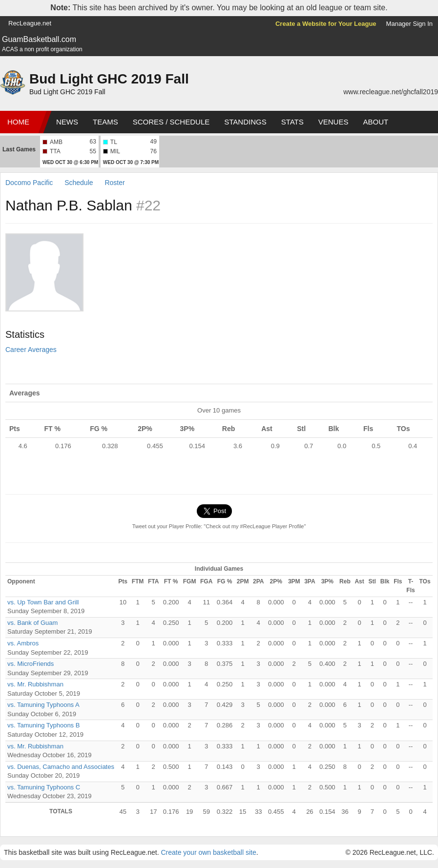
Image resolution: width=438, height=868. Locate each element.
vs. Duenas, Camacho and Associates (61, 767)
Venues (334, 122)
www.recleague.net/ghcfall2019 (391, 92)
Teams (105, 122)
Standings (245, 122)
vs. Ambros (23, 643)
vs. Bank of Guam (32, 623)
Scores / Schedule (171, 122)
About (375, 122)
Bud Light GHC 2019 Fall (109, 79)
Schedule (79, 183)
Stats (292, 122)
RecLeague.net (30, 23)
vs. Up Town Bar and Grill (43, 602)
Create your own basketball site (208, 852)
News (67, 122)
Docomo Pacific (29, 183)
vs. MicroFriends (31, 664)
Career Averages (31, 350)
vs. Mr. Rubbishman (35, 684)
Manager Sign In (409, 24)
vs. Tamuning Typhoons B (43, 725)
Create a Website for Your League (326, 24)
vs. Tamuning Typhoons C (44, 787)
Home (18, 122)
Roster (115, 183)
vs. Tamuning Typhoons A (43, 705)
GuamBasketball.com (39, 39)
